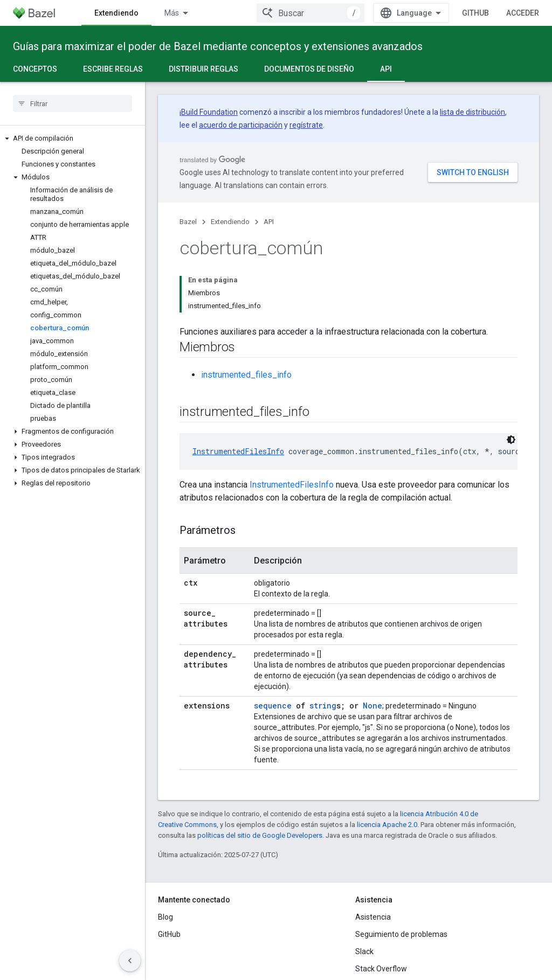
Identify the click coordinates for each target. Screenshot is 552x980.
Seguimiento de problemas (401, 934)
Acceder (523, 13)
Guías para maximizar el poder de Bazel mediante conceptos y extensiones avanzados (218, 46)
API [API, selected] (386, 69)
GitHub (475, 13)
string (323, 706)
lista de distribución (472, 112)
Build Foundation (209, 112)
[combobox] (310, 13)
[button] (73, 138)
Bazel (188, 222)
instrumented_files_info (246, 375)
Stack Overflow (381, 969)
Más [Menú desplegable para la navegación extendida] (172, 13)
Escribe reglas (113, 69)
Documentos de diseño (309, 69)
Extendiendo (230, 222)
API (269, 222)
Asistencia (373, 917)
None (372, 706)
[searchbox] (73, 103)
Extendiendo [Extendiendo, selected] (116, 13)
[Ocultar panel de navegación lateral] (130, 961)
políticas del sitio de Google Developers (260, 835)
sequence (273, 706)
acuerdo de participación (241, 125)
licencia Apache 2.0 (387, 825)
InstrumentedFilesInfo (238, 451)
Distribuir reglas (203, 69)
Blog (165, 917)
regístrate (306, 125)
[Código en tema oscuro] (511, 440)
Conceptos (35, 69)
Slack (364, 951)
